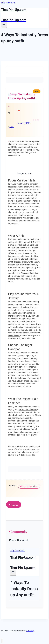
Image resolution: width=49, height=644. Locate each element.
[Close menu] (2, 641)
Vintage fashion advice (29, 486)
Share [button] (15, 506)
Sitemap (30, 631)
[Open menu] (4, 25)
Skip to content (8, 3)
